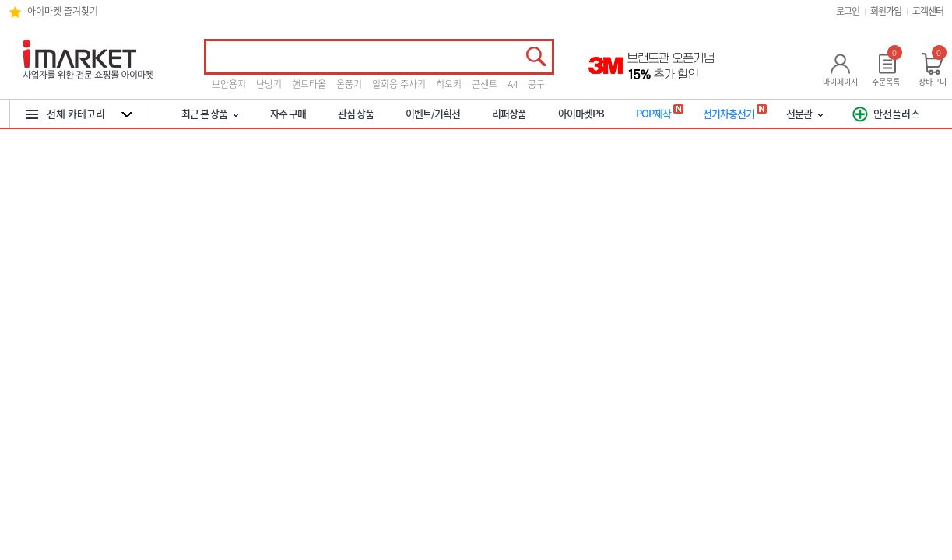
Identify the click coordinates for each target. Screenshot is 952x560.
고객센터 (928, 11)
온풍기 (349, 84)
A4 (513, 84)
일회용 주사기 (399, 84)
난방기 (269, 84)
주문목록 (886, 81)
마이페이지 (840, 81)
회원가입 (886, 11)
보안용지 (229, 84)
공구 (536, 84)
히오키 (449, 84)
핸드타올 (309, 84)
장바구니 (933, 81)
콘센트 (485, 84)
